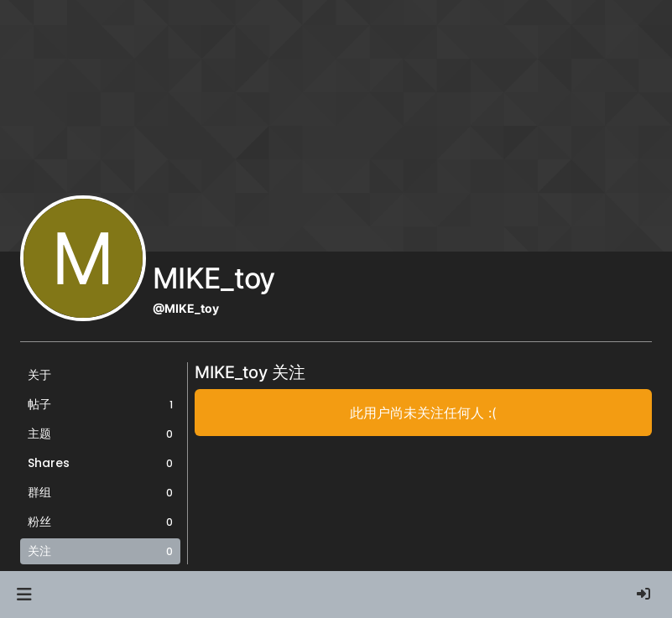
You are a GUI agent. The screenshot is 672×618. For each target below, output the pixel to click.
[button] (24, 595)
